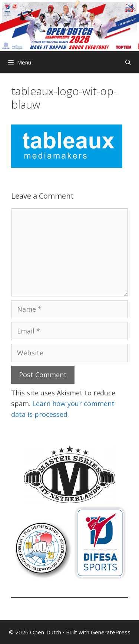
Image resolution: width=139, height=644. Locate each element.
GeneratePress (111, 632)
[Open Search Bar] (128, 62)
